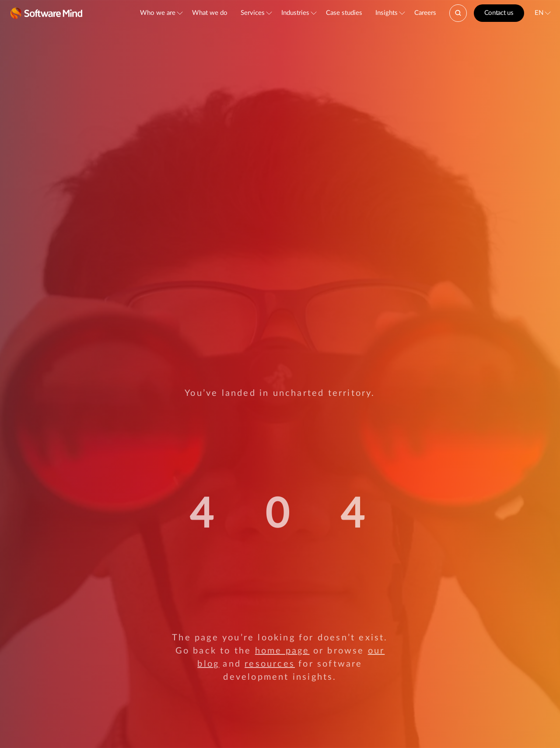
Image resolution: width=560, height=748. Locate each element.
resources (270, 664)
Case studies (344, 13)
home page (282, 651)
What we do (210, 13)
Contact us (499, 13)
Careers (425, 13)
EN (539, 13)
